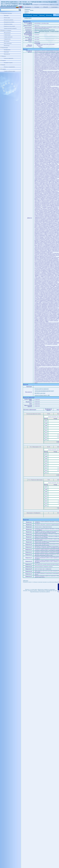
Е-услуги (37, 7)
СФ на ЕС (46, 7)
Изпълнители (7, 54)
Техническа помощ (8, 24)
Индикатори (48, 15)
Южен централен (8, 43)
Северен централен (8, 37)
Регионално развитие (9, 20)
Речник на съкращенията (9, 67)
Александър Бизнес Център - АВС (42, 395)
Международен (7, 33)
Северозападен (7, 35)
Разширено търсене (8, 63)
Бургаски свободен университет (42, 389)
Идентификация (28, 15)
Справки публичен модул (9, 71)
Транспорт (6, 16)
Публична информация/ (5, 7)
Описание (35, 15)
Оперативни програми (7, 13)
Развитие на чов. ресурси (9, 26)
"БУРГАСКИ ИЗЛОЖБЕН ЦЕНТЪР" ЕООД (44, 391)
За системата (55, 7)
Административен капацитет (10, 28)
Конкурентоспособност (9, 22)
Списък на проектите (9, 58)
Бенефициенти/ (20, 7)
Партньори (6, 52)
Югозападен (7, 41)
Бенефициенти (7, 50)
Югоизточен (7, 45)
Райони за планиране (7, 31)
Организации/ (14, 7)
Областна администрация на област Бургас (45, 30)
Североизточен (7, 39)
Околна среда (7, 18)
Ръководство (28, 7)
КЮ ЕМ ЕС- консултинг (40, 393)
